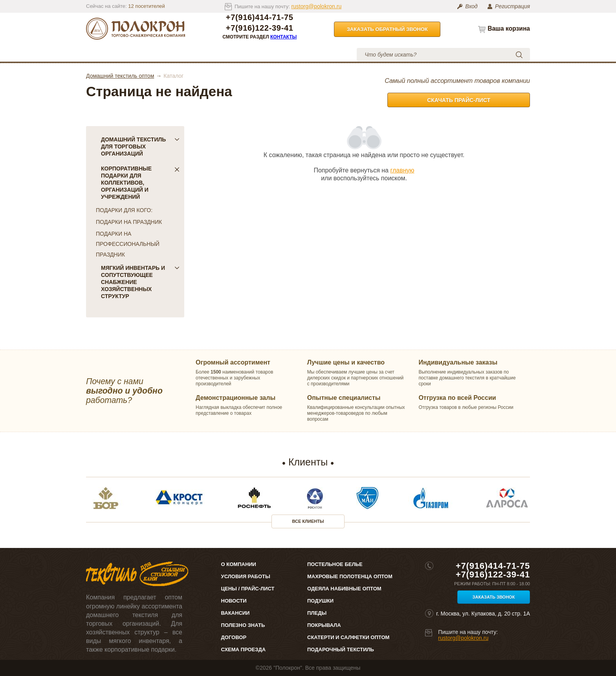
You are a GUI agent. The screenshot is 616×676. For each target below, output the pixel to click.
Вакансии (236, 613)
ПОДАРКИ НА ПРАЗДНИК (129, 222)
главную (402, 170)
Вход (471, 6)
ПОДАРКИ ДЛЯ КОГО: (124, 210)
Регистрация (512, 6)
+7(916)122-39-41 (260, 28)
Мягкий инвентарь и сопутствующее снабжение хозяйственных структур (140, 282)
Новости (234, 601)
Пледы (317, 613)
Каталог (113, 54)
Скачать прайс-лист (459, 100)
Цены (203, 54)
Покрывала (324, 625)
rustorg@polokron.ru (316, 6)
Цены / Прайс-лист (248, 589)
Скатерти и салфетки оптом (348, 637)
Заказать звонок (494, 597)
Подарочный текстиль (341, 649)
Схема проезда (243, 649)
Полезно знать (243, 625)
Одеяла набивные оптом (344, 589)
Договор (234, 637)
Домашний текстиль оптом (120, 76)
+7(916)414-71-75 (260, 17)
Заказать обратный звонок (387, 29)
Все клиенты (308, 521)
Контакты (283, 37)
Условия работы (257, 54)
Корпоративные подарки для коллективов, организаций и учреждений (140, 183)
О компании (158, 54)
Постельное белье (335, 564)
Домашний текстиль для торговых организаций (140, 147)
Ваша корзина (509, 28)
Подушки (320, 601)
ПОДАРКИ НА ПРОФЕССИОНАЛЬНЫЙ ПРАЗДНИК (128, 244)
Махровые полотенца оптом (350, 576)
